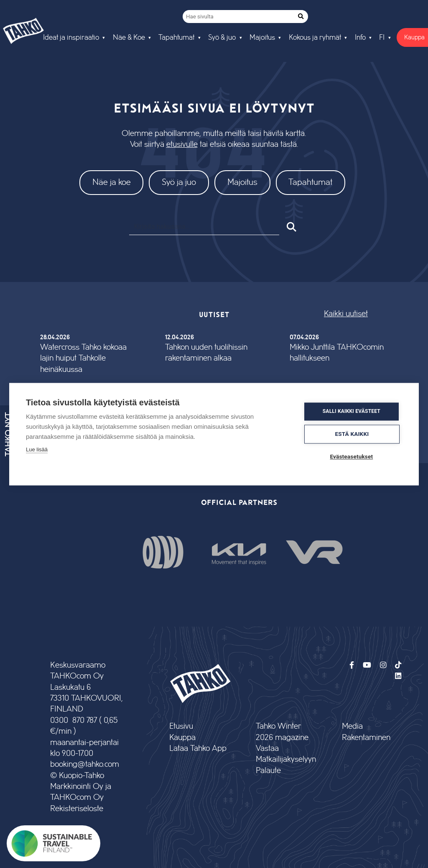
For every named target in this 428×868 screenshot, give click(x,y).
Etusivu (181, 726)
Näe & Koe (129, 38)
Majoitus (262, 38)
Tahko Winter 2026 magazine (282, 732)
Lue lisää (37, 449)
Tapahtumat (176, 38)
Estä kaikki (352, 434)
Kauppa (182, 738)
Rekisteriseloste (77, 809)
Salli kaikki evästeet (352, 412)
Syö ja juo (179, 182)
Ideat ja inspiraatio (71, 38)
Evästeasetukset (352, 456)
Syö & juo (222, 38)
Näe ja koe (112, 182)
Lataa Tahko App (198, 749)
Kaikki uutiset (346, 314)
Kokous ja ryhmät (315, 38)
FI (382, 38)
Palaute (268, 771)
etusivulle (182, 145)
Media (352, 726)
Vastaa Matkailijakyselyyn (285, 754)
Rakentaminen (366, 738)
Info (360, 38)
